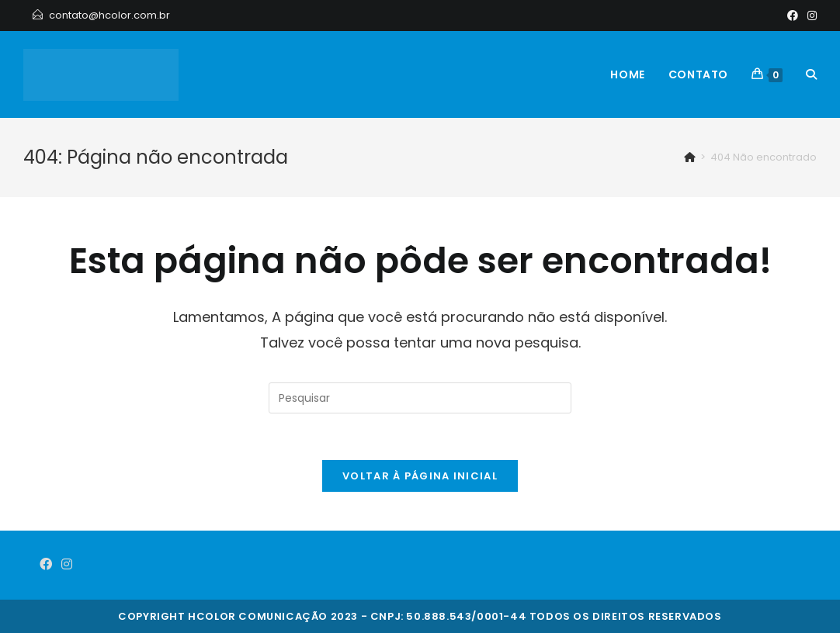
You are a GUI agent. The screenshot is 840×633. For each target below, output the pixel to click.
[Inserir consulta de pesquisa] (420, 398)
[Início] (690, 157)
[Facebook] (793, 16)
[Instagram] (810, 16)
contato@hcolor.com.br (109, 15)
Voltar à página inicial (420, 476)
